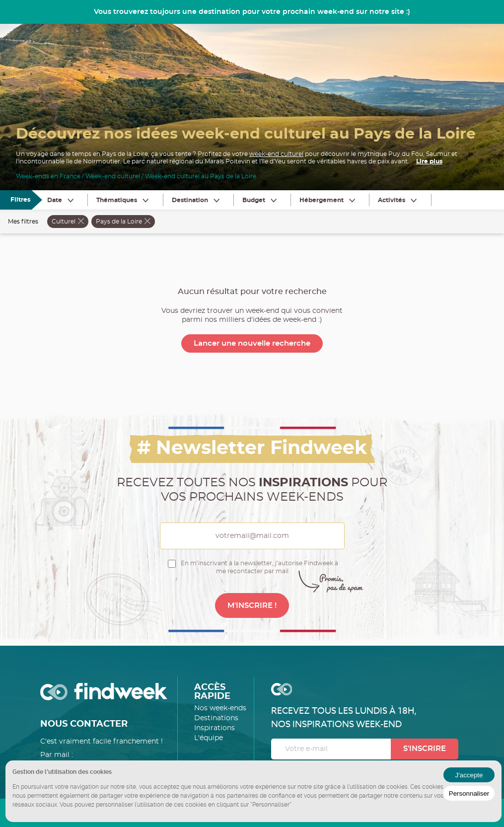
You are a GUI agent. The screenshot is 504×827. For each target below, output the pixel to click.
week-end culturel (276, 154)
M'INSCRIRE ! (252, 606)
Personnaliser (469, 793)
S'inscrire (425, 749)
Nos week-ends (220, 708)
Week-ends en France (48, 176)
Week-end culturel (113, 176)
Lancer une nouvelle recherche (252, 343)
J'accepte (469, 775)
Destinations (216, 718)
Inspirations (215, 728)
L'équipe (209, 738)
